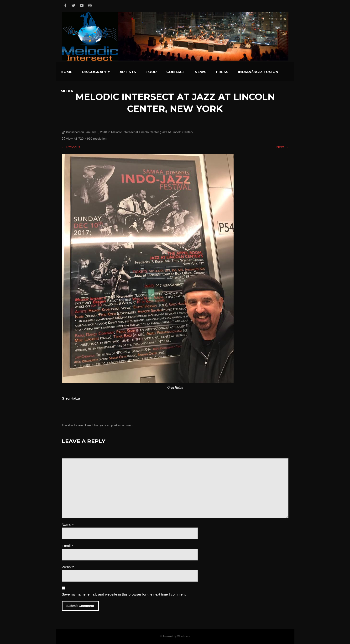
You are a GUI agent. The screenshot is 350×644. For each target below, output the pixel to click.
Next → (282, 147)
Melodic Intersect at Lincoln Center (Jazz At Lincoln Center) (152, 132)
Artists (128, 72)
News (201, 72)
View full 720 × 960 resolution (86, 139)
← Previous (71, 147)
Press (222, 72)
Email (68, 546)
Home (66, 72)
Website (68, 567)
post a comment (122, 425)
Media (67, 91)
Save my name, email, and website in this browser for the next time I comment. (124, 594)
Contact (176, 72)
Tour (151, 72)
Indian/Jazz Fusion (258, 72)
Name (68, 525)
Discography (96, 72)
